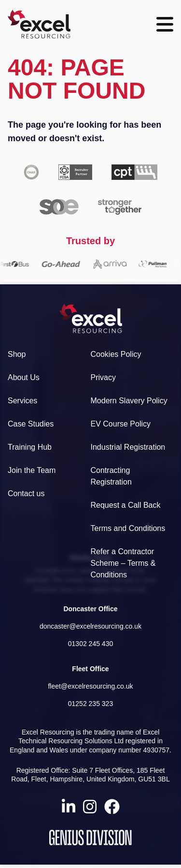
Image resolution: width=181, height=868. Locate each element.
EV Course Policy (121, 424)
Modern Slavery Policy (129, 401)
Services (22, 401)
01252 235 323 (90, 704)
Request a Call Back (126, 505)
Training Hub (30, 447)
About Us (24, 377)
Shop (17, 354)
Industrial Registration (128, 447)
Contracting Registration (111, 476)
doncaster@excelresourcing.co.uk (90, 626)
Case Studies (31, 424)
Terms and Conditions (128, 528)
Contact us (26, 493)
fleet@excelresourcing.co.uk (90, 686)
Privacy (103, 377)
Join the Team (32, 470)
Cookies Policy (116, 354)
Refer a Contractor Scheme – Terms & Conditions (123, 563)
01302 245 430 (90, 644)
